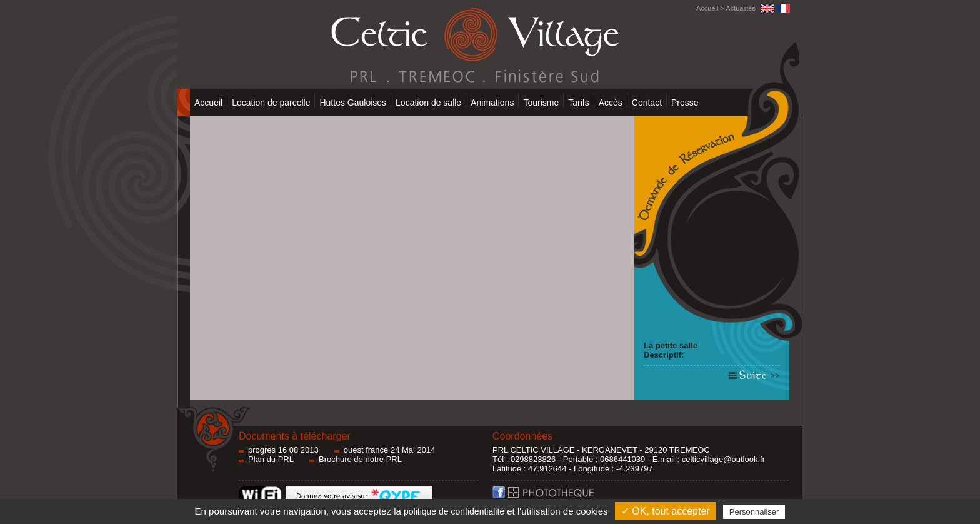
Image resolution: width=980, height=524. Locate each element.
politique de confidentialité (454, 511)
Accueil (707, 8)
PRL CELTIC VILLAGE (534, 450)
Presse (685, 103)
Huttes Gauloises (353, 103)
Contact (647, 103)
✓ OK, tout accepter (666, 511)
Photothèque (572, 496)
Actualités (741, 8)
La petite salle (671, 345)
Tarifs (578, 103)
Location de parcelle (271, 103)
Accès (611, 103)
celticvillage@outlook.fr (723, 459)
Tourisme (541, 103)
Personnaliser (754, 512)
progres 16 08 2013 (283, 450)
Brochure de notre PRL (360, 459)
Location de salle (428, 103)
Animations (492, 103)
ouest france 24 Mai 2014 (390, 450)
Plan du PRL (271, 459)
